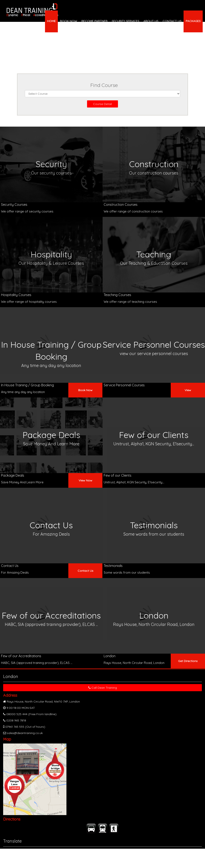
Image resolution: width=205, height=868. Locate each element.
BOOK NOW (69, 21)
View (188, 390)
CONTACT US (172, 21)
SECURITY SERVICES (125, 21)
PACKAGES (193, 21)
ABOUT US (151, 21)
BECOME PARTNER (94, 21)
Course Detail (102, 104)
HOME (51, 21)
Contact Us (85, 571)
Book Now (85, 390)
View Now (85, 480)
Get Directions (188, 661)
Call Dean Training (103, 688)
